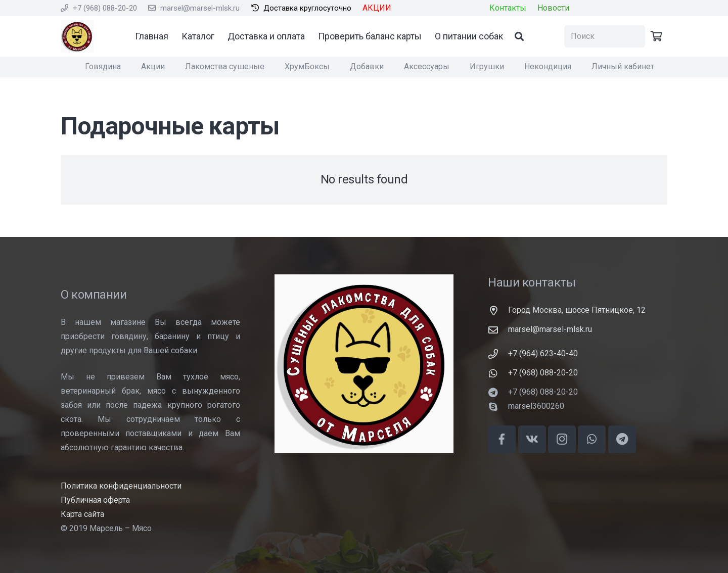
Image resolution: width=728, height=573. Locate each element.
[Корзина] (656, 36)
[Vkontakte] (532, 439)
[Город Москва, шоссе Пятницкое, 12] (498, 311)
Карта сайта (82, 514)
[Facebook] (502, 439)
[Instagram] (562, 439)
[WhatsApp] (592, 439)
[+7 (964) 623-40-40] (498, 354)
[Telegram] (622, 439)
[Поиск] (528, 37)
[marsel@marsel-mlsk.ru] (498, 330)
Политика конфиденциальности (121, 486)
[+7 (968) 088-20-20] (498, 373)
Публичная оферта (95, 500)
